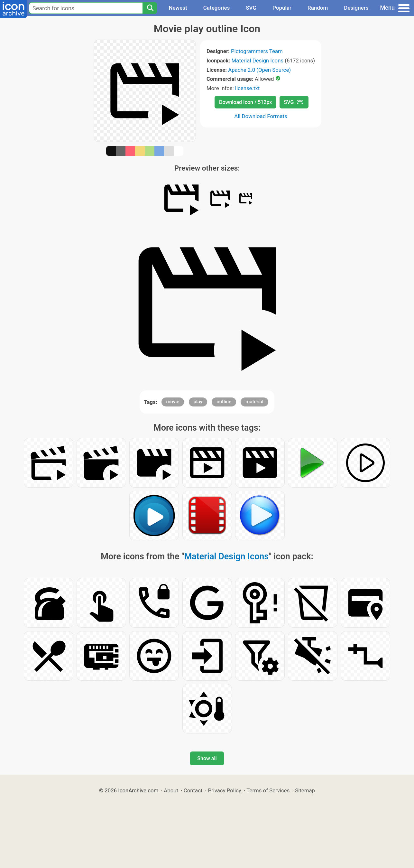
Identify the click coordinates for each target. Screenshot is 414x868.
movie (173, 402)
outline (224, 402)
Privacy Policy (224, 790)
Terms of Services (268, 790)
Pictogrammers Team (257, 51)
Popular (282, 8)
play (198, 402)
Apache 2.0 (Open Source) (259, 70)
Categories (217, 8)
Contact (193, 790)
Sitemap (305, 790)
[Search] (150, 8)
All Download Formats (261, 116)
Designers (356, 8)
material (254, 402)
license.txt (247, 88)
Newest (178, 8)
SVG (251, 8)
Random (318, 8)
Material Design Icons (257, 61)
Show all (207, 758)
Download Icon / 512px (245, 102)
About (171, 790)
